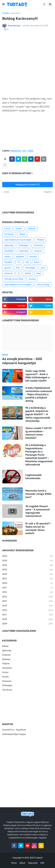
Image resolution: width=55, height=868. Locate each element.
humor (7, 229)
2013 (27, 606)
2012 (27, 610)
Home (14, 863)
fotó (18, 268)
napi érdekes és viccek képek (18, 240)
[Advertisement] (27, 65)
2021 (27, 579)
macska (33, 257)
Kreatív (5, 677)
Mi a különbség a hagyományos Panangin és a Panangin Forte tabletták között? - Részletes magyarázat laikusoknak (39, 455)
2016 (27, 592)
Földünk (40, 240)
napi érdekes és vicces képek (18, 285)
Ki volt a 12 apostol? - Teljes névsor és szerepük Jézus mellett (38, 528)
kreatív (19, 229)
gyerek (7, 268)
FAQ (42, 863)
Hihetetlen (7, 668)
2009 (27, 624)
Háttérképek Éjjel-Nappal (14, 734)
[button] (3, 4)
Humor (5, 672)
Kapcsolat (33, 863)
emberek (32, 229)
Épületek (6, 659)
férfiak (28, 273)
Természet (7, 690)
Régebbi (48, 192)
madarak (8, 273)
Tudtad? (39, 858)
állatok (22, 234)
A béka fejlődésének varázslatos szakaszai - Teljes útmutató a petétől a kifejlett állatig (39, 394)
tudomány (24, 251)
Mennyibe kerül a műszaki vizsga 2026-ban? (39, 494)
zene (43, 268)
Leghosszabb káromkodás (34, 477)
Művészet (7, 681)
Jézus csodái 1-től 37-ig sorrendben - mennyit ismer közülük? (39, 433)
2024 (27, 565)
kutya (37, 262)
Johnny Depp (43, 285)
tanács (7, 257)
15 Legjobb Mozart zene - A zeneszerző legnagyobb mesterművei (38, 511)
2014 (27, 601)
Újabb (6, 192)
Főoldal (6, 13)
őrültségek (23, 245)
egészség (9, 245)
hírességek (30, 268)
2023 (27, 570)
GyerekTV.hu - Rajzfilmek (14, 730)
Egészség (7, 650)
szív (24, 151)
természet (9, 234)
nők (27, 262)
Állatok (5, 646)
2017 (27, 588)
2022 (27, 574)
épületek (20, 257)
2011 (27, 615)
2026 (27, 556)
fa (19, 273)
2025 (27, 561)
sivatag (32, 279)
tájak (39, 273)
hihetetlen (9, 251)
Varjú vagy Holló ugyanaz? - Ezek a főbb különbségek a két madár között (37, 376)
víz (19, 262)
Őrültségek (7, 685)
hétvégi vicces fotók (14, 279)
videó (30, 151)
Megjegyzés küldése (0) (28, 185)
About (22, 863)
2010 (27, 619)
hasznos (38, 251)
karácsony (16, 13)
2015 (27, 597)
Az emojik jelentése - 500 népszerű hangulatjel (22, 361)
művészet (38, 245)
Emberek (6, 655)
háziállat (8, 262)
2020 (27, 583)
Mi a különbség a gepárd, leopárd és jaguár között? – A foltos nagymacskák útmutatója (38, 414)
